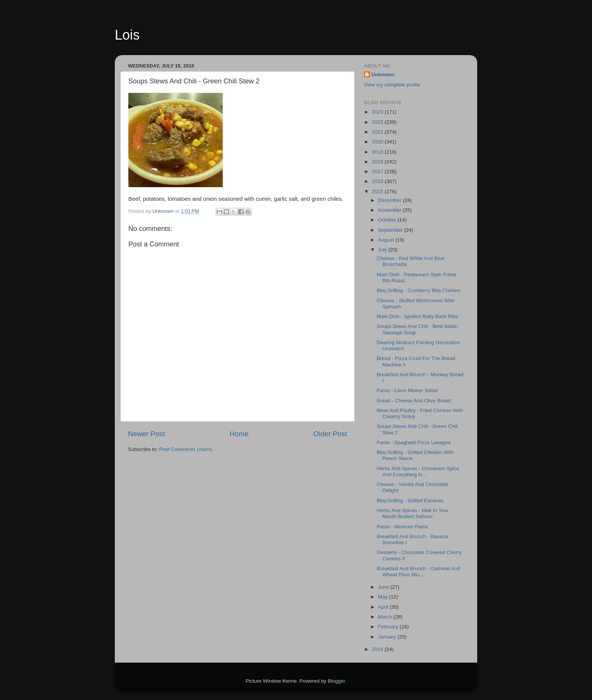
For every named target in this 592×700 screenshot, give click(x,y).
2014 (378, 649)
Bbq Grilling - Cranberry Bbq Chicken (419, 290)
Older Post (330, 434)
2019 (378, 152)
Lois (127, 35)
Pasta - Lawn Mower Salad (407, 390)
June (384, 587)
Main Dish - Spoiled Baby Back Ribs (418, 316)
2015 (378, 192)
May (383, 597)
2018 (378, 162)
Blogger (336, 681)
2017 (378, 172)
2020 (378, 142)
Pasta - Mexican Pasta (402, 527)
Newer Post (146, 434)
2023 (378, 112)
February (389, 627)
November (390, 210)
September (391, 230)
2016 (378, 181)
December (390, 200)
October (388, 220)
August (387, 240)
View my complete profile (392, 85)
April (384, 607)
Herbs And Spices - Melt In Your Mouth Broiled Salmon (413, 513)
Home (239, 434)
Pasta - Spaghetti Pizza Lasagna (414, 442)
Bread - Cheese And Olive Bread (414, 401)
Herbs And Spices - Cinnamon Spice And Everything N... (418, 472)
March (386, 617)
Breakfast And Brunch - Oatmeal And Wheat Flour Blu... (419, 572)
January (388, 637)
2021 (378, 132)
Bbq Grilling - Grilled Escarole (410, 501)
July (383, 250)
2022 (378, 122)
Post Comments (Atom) (186, 449)
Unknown (383, 75)
